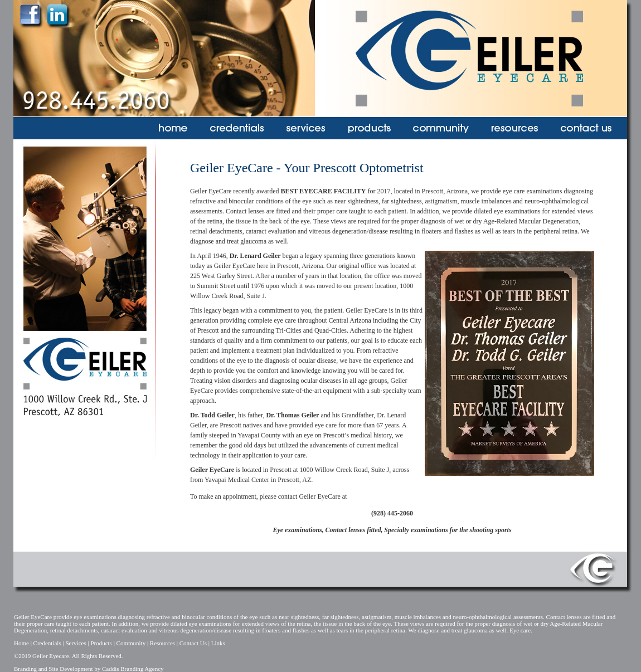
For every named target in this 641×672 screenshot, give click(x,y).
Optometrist (392, 168)
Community (131, 643)
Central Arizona (350, 320)
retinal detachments (216, 231)
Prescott (433, 191)
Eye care (520, 630)
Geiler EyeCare (235, 266)
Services (76, 643)
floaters (431, 231)
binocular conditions (256, 201)
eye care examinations (533, 191)
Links (218, 643)
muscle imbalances (486, 201)
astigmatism (441, 201)
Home (21, 643)
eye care (285, 320)
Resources (162, 643)
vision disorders (235, 381)
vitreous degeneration (338, 231)
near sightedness (356, 201)
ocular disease (318, 361)
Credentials (47, 643)
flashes (464, 231)
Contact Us (193, 643)
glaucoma (253, 241)
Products (101, 643)
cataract (256, 231)
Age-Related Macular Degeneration (531, 221)
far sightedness (402, 201)
